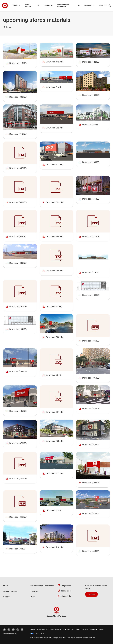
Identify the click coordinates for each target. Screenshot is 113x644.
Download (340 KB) (16, 479)
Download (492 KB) (53, 441)
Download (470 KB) (16, 443)
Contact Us (64, 596)
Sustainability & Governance (69, 6)
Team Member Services (97, 629)
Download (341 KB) (16, 202)
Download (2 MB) (88, 125)
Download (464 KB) (89, 95)
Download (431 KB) (53, 473)
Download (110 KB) (16, 63)
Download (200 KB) (89, 162)
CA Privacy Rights (68, 629)
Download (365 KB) (53, 237)
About (17, 6)
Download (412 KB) (53, 62)
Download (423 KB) (53, 165)
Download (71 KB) (89, 272)
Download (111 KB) (89, 237)
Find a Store (65, 591)
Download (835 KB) (89, 378)
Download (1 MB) (52, 87)
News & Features (32, 6)
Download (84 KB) (16, 549)
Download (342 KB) (16, 517)
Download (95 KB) (52, 375)
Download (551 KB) (89, 199)
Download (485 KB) (16, 411)
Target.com (64, 586)
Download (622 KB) (89, 483)
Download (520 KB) (53, 337)
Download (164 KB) (89, 295)
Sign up (91, 594)
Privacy (33, 629)
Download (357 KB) (16, 307)
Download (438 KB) (16, 372)
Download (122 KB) (89, 62)
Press (103, 6)
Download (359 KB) (53, 271)
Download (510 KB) (89, 409)
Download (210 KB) (53, 547)
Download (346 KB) (89, 551)
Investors (90, 6)
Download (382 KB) (53, 128)
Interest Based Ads (42, 629)
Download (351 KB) (53, 412)
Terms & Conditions (56, 629)
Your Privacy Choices (38, 634)
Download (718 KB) (16, 134)
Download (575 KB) (89, 444)
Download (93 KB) (16, 237)
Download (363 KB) (53, 202)
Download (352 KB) (16, 168)
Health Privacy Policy (82, 629)
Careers (49, 6)
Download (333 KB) (16, 97)
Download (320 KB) (89, 513)
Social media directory (10, 634)
